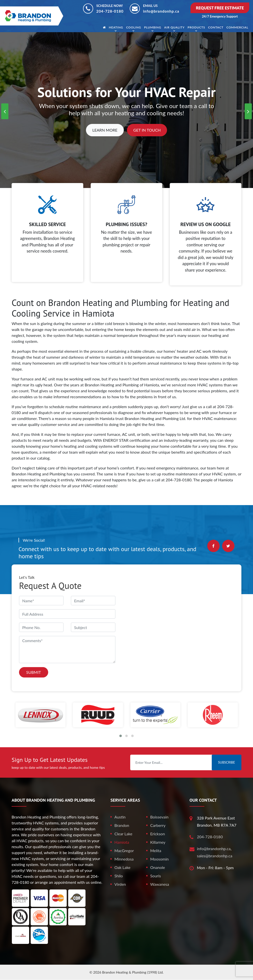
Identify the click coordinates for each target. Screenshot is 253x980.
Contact (216, 27)
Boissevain (159, 817)
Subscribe (227, 762)
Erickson (158, 834)
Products (196, 27)
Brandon (122, 825)
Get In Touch (147, 130)
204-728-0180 (110, 11)
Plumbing (153, 27)
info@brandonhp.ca (161, 11)
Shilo (119, 876)
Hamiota (122, 842)
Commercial (237, 27)
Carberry (158, 825)
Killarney (158, 842)
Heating (116, 27)
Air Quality (175, 27)
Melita (156, 851)
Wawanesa (160, 884)
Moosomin (159, 859)
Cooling (134, 27)
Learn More (105, 130)
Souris (156, 876)
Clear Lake (123, 834)
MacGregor (124, 851)
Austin (120, 817)
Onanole (158, 867)
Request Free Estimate (220, 8)
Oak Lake (122, 867)
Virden (120, 884)
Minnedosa (124, 859)
